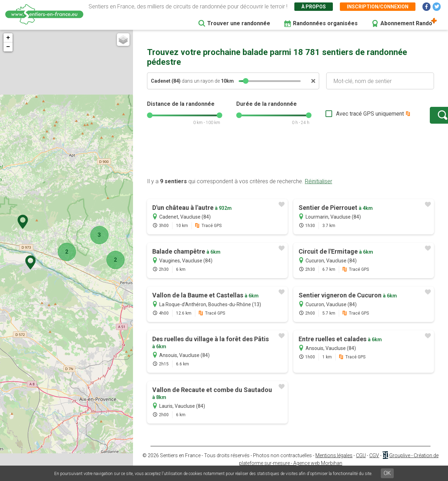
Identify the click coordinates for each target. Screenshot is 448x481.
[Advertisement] (290, 162)
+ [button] (8, 38)
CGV (374, 462)
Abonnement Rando (406, 23)
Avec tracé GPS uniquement (348, 117)
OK (387, 473)
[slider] (246, 81)
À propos (314, 7)
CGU (361, 462)
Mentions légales (334, 462)
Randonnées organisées (325, 23)
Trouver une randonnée (239, 23)
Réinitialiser (318, 188)
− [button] (8, 47)
